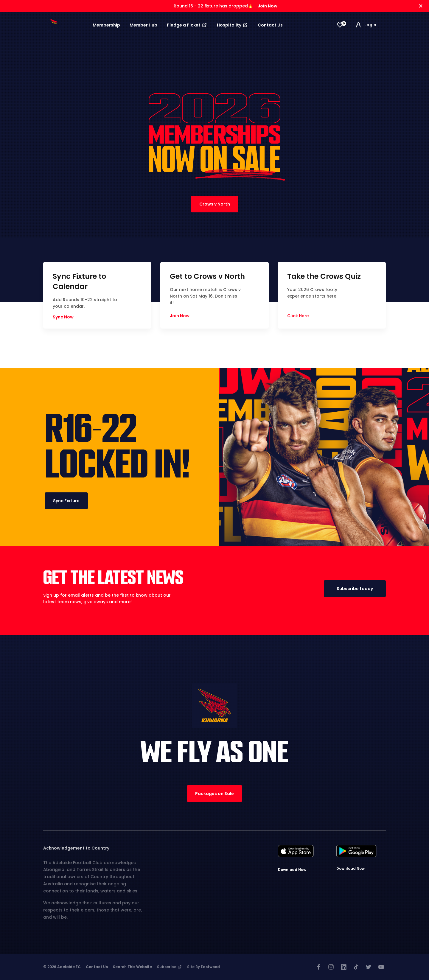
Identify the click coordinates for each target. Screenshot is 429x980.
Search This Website (132, 967)
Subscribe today (355, 589)
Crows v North (215, 204)
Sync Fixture (66, 501)
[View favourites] (340, 25)
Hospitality (233, 25)
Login (366, 25)
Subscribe (170, 967)
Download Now (292, 870)
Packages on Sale (214, 794)
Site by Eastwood (203, 967)
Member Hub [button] (143, 25)
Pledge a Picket (187, 25)
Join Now (268, 6)
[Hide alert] (421, 6)
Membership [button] (106, 25)
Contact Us (270, 25)
